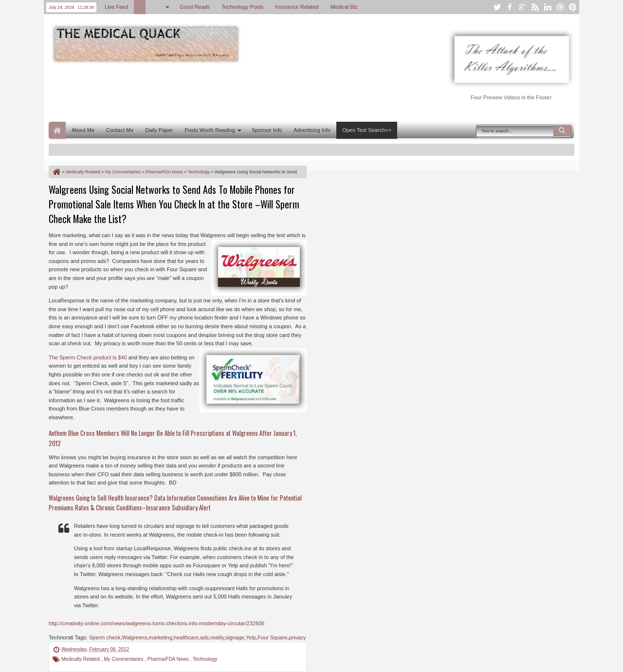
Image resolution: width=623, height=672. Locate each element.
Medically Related (81, 659)
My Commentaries (124, 659)
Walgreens (134, 637)
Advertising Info (312, 130)
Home (57, 130)
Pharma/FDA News (169, 659)
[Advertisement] (226, 92)
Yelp (251, 637)
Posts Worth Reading (210, 130)
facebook (510, 7)
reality (217, 637)
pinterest (573, 7)
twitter (497, 7)
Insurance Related (297, 7)
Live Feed (116, 7)
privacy (298, 637)
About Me (83, 130)
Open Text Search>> (367, 130)
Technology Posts (242, 7)
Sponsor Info (267, 130)
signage (235, 637)
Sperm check (105, 637)
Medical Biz (344, 7)
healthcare (186, 637)
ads (204, 637)
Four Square (272, 637)
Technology (205, 659)
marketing (160, 637)
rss (535, 7)
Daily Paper (159, 130)
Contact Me (120, 130)
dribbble (560, 7)
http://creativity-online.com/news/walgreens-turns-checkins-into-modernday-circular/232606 (156, 623)
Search (563, 131)
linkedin (548, 7)
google (522, 7)
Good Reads (195, 7)
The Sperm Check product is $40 (88, 357)
